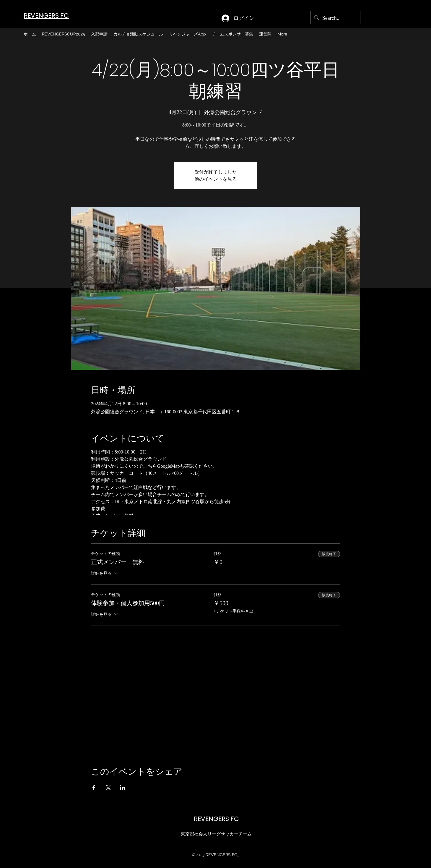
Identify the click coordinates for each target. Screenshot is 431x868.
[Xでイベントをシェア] (108, 788)
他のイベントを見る (216, 179)
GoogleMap (168, 466)
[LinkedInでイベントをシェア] (123, 788)
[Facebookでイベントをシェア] (94, 788)
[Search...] (335, 18)
